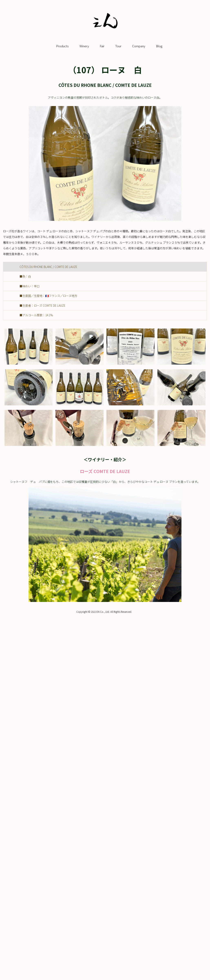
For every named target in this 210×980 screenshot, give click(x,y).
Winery (84, 46)
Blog (159, 46)
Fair (102, 46)
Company (139, 46)
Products (62, 46)
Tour (118, 46)
